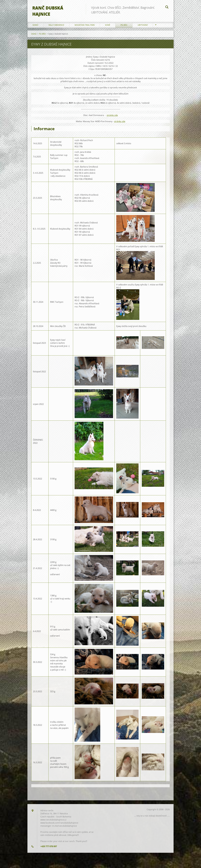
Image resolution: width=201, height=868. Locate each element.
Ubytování (143, 26)
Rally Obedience (56, 26)
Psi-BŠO (124, 26)
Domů (35, 26)
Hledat (167, 7)
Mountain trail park (85, 26)
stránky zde (112, 116)
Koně (108, 26)
